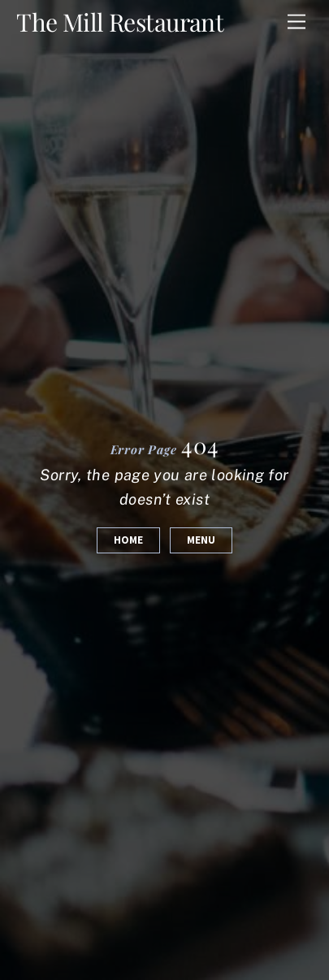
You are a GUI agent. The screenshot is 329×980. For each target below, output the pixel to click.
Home (128, 540)
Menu (201, 540)
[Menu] (297, 22)
